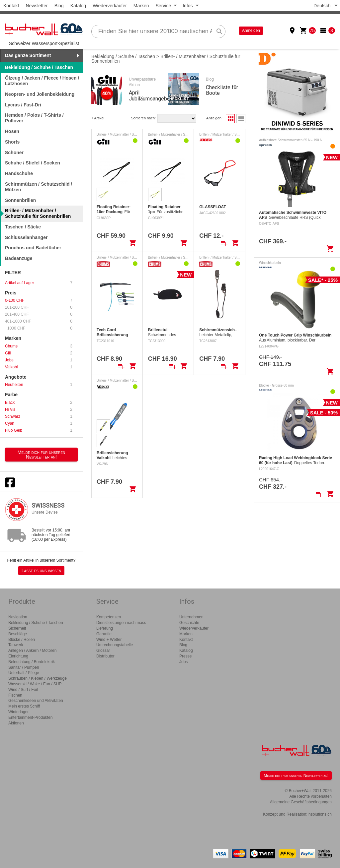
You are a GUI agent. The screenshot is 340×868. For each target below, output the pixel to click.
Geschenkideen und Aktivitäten (36, 701)
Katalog (78, 6)
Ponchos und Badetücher (33, 248)
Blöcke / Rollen (22, 640)
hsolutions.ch (320, 814)
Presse (185, 656)
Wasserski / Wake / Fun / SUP (35, 684)
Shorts (12, 142)
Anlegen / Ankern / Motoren (32, 651)
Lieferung (105, 628)
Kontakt (11, 6)
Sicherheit (17, 628)
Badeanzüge (19, 258)
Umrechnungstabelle (115, 645)
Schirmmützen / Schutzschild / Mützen (39, 187)
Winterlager (18, 712)
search (219, 31)
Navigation (18, 617)
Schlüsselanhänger (26, 237)
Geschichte (189, 623)
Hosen (12, 131)
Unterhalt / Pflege (24, 673)
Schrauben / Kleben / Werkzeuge (38, 678)
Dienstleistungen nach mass (121, 623)
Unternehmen (191, 617)
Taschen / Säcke (23, 227)
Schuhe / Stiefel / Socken (33, 163)
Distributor (105, 656)
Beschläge (18, 634)
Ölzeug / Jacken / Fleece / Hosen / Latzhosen (42, 81)
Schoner (14, 153)
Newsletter (37, 6)
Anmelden (251, 31)
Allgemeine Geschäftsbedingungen (301, 802)
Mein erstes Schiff (24, 706)
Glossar (103, 651)
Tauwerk (16, 645)
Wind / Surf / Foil (23, 690)
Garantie (104, 634)
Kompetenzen (109, 617)
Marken (141, 6)
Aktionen (16, 723)
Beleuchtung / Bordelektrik (32, 662)
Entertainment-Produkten (30, 717)
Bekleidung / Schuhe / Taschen (123, 56)
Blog (59, 6)
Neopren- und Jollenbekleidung (40, 94)
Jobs (183, 662)
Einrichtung (18, 656)
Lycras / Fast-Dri (23, 105)
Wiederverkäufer (110, 6)
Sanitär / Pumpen (24, 667)
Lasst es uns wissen (41, 571)
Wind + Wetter (109, 640)
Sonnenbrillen (20, 200)
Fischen (15, 695)
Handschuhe (19, 173)
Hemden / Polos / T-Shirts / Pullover (34, 118)
